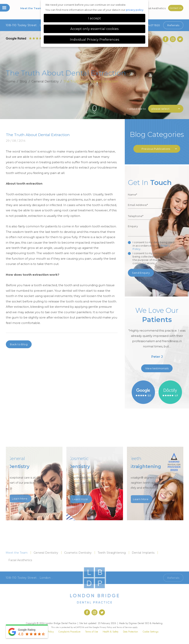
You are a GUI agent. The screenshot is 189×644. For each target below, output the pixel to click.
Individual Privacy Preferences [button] (95, 39)
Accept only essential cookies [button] (94, 29)
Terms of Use (92, 632)
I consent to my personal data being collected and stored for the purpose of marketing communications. (153, 258)
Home (10, 81)
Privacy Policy (106, 627)
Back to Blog (19, 344)
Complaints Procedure (69, 632)
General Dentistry (45, 81)
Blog (23, 81)
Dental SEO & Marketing (150, 623)
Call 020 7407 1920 (148, 578)
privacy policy (135, 10)
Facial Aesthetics (155, 8)
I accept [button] (94, 18)
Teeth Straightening (112, 553)
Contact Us (176, 8)
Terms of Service (124, 627)
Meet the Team (31, 8)
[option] (157, 334)
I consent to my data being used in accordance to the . (153, 246)
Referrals (173, 25)
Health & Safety (111, 632)
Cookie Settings (151, 632)
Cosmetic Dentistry (78, 553)
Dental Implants (143, 553)
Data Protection (131, 632)
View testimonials (157, 368)
